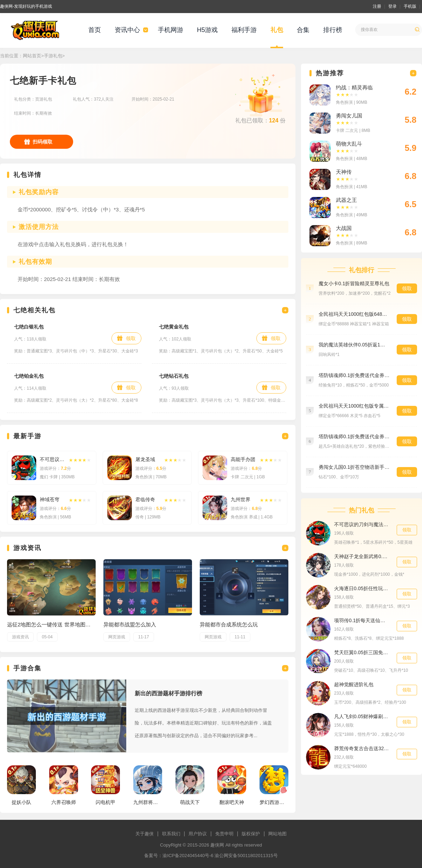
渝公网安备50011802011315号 (246, 856)
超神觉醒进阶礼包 (354, 684)
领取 (131, 338)
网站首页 (32, 56)
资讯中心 (127, 30)
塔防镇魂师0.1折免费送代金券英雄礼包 (354, 436)
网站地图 (277, 834)
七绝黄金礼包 (174, 327)
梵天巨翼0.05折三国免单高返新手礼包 (362, 652)
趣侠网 (217, 845)
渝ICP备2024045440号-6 (188, 856)
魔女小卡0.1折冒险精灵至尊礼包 (354, 283)
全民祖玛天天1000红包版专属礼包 (354, 406)
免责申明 (224, 834)
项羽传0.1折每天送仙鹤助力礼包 (362, 620)
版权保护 (251, 834)
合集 (303, 30)
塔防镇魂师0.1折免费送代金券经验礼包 (354, 375)
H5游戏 (207, 30)
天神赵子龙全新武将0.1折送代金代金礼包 (362, 556)
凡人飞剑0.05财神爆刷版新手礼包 (362, 716)
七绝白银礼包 (29, 327)
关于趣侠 (145, 834)
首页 (95, 30)
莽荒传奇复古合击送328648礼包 (362, 748)
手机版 (410, 6)
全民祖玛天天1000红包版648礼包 (354, 314)
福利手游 (244, 30)
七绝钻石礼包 (174, 376)
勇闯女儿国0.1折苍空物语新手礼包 (354, 467)
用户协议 (198, 834)
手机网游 (171, 30)
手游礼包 (53, 56)
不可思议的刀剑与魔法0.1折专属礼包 (362, 524)
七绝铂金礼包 (29, 376)
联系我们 (171, 834)
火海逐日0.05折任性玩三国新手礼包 (362, 588)
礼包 (277, 30)
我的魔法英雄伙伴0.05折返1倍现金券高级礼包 (354, 345)
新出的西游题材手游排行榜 (168, 693)
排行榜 (333, 30)
